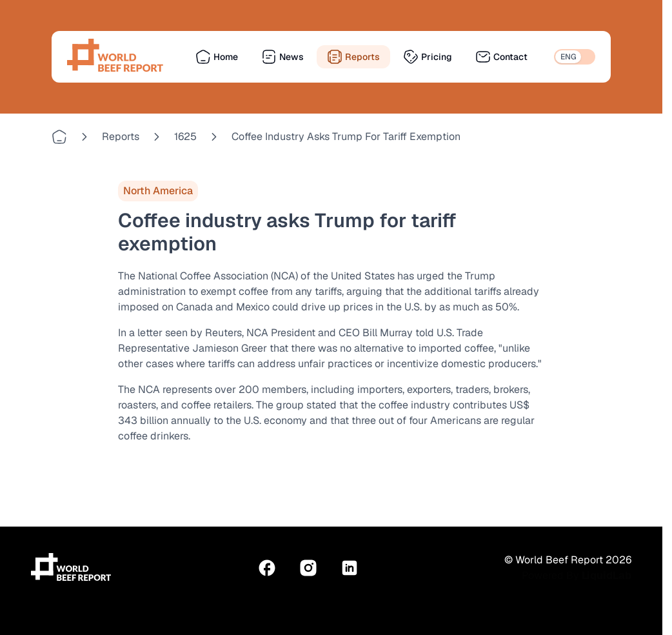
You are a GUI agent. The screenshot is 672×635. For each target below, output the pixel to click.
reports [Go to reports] (121, 136)
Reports (353, 57)
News (282, 57)
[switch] (575, 57)
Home (217, 57)
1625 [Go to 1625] (185, 136)
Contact (501, 57)
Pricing (428, 57)
